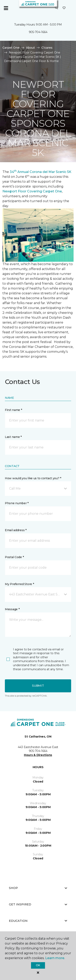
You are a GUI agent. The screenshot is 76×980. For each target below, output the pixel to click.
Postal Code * (14, 557)
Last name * (13, 437)
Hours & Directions (38, 755)
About (30, 48)
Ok (38, 965)
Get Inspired (38, 904)
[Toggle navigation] (6, 8)
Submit (38, 686)
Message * (12, 609)
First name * (13, 410)
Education (38, 921)
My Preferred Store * (19, 584)
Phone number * (17, 503)
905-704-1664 (38, 32)
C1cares (47, 48)
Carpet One (11, 48)
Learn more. (55, 958)
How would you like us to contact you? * (33, 478)
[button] (57, 8)
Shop (38, 888)
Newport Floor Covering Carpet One (32, 191)
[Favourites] (64, 8)
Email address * (16, 530)
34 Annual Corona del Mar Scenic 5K (41, 172)
